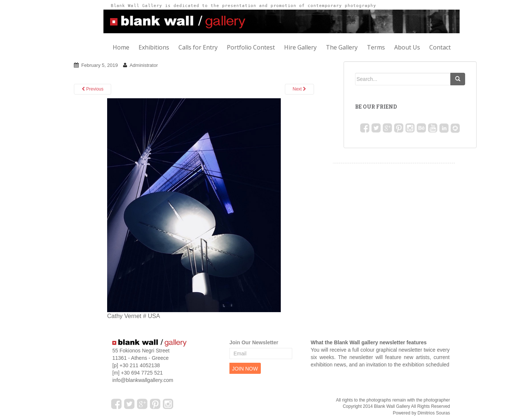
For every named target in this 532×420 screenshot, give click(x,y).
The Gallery (342, 47)
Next (299, 89)
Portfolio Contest (251, 47)
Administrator (144, 65)
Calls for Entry (198, 47)
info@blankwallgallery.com (143, 380)
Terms (376, 47)
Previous (93, 89)
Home (121, 47)
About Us (407, 47)
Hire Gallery (300, 47)
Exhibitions (154, 47)
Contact (440, 47)
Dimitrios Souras (434, 413)
